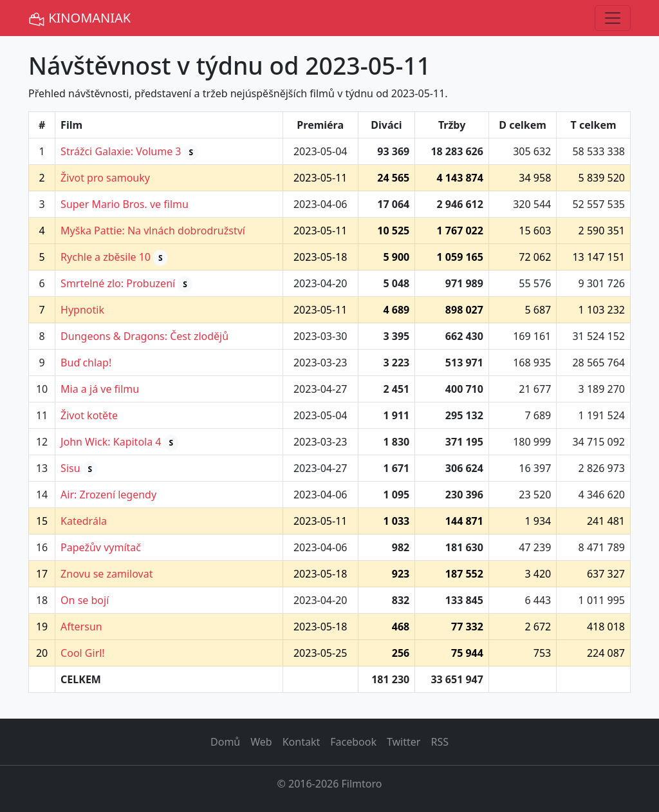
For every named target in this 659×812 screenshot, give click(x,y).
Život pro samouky (105, 178)
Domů (225, 742)
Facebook (353, 742)
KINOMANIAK (79, 18)
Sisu (70, 468)
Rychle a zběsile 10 (106, 257)
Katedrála (84, 521)
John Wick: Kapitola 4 (111, 442)
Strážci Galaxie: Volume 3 (121, 151)
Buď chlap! (86, 363)
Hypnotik (82, 310)
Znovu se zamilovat (107, 574)
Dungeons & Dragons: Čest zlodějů (144, 336)
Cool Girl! (83, 653)
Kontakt (302, 742)
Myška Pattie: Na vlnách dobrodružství (153, 231)
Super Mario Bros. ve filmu (125, 204)
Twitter (404, 742)
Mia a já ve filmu (100, 389)
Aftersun (81, 627)
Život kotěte (89, 415)
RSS (440, 742)
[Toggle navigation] (613, 18)
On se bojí (85, 600)
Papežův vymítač (101, 547)
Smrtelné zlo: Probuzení (118, 283)
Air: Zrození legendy (108, 495)
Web (261, 742)
